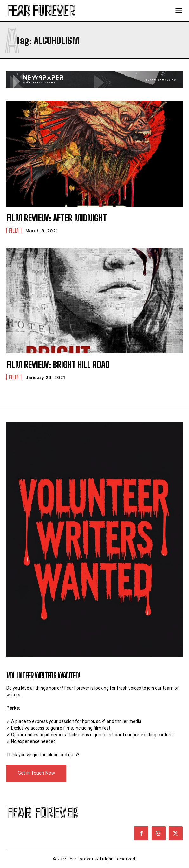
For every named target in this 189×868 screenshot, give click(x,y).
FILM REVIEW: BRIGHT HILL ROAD (58, 364)
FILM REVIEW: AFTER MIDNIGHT (57, 218)
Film (14, 230)
